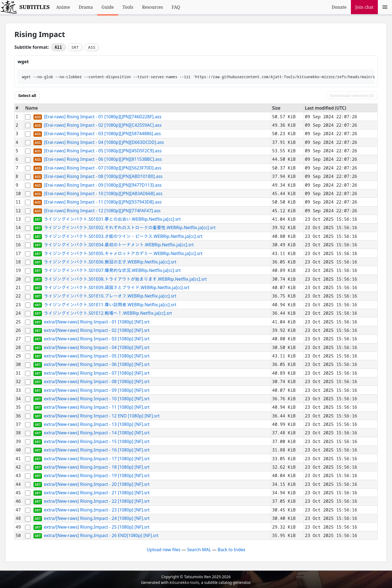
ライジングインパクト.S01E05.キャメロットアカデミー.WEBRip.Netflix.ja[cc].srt (123, 253)
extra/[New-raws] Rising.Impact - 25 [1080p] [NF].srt (97, 527)
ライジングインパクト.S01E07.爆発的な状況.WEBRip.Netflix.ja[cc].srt (112, 271)
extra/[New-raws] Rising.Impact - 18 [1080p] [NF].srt (97, 467)
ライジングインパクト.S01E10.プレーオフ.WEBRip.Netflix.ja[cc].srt (110, 296)
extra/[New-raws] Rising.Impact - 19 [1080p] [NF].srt (97, 476)
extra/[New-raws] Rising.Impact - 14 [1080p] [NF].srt (97, 433)
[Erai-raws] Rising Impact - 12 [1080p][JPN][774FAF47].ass (102, 211)
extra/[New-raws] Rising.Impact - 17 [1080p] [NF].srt (97, 459)
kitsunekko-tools (184, 582)
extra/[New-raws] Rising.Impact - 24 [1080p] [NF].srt (97, 519)
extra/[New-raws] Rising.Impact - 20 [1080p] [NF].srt (97, 484)
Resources (153, 7)
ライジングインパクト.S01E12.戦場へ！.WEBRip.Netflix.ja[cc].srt (108, 313)
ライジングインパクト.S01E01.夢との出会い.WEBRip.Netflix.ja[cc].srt (112, 219)
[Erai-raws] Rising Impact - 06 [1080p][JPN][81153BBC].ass (103, 159)
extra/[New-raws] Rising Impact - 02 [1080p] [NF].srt (97, 330)
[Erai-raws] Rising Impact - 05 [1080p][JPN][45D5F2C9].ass (103, 151)
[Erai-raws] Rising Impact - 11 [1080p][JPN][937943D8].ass (103, 202)
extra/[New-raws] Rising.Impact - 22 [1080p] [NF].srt (97, 501)
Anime (63, 7)
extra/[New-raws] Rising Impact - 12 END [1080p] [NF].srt (102, 416)
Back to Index (231, 550)
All (58, 47)
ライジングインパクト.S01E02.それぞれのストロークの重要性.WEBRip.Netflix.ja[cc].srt (130, 228)
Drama (86, 7)
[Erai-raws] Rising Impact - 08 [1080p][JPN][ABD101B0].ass (103, 177)
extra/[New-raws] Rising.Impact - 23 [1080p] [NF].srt (97, 510)
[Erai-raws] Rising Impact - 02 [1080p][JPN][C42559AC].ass (103, 125)
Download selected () (352, 96)
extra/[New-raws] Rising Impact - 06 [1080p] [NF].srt (97, 365)
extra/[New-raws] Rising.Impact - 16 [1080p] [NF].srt (97, 450)
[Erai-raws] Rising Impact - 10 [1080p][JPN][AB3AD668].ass (103, 193)
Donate (339, 7)
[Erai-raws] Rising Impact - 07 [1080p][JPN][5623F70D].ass (102, 168)
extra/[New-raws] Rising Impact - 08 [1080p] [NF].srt (97, 382)
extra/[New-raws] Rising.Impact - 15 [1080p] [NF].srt (97, 441)
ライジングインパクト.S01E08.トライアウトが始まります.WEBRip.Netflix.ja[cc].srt (125, 279)
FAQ (176, 7)
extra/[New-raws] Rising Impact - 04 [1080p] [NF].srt (97, 347)
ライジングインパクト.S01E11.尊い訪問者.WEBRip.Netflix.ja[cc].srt (110, 305)
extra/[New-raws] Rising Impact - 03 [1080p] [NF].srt (97, 339)
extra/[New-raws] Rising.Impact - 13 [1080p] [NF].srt (97, 424)
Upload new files (164, 550)
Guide (108, 7)
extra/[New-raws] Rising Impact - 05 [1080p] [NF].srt (97, 356)
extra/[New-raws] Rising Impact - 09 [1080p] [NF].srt (97, 390)
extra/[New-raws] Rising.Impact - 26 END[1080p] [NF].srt (101, 535)
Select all (27, 96)
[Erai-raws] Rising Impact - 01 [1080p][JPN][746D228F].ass (102, 117)
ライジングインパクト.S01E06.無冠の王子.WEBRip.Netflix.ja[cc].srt (110, 262)
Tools (128, 7)
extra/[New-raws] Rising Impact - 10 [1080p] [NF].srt (97, 399)
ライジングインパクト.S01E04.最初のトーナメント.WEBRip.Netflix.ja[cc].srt (119, 245)
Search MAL (199, 550)
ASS (92, 47)
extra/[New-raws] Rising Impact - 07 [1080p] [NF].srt (97, 373)
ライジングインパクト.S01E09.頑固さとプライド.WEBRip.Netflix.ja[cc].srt (117, 287)
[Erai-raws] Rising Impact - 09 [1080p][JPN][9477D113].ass (103, 185)
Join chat (364, 7)
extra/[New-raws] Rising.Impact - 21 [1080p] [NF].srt (97, 493)
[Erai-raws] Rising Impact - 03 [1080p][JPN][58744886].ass (102, 134)
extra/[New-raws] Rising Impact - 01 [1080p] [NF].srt (97, 322)
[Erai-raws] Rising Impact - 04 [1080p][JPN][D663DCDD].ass (104, 142)
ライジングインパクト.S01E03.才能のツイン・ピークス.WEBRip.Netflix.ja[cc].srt (123, 236)
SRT (75, 47)
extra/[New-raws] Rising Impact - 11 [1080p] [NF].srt (97, 407)
